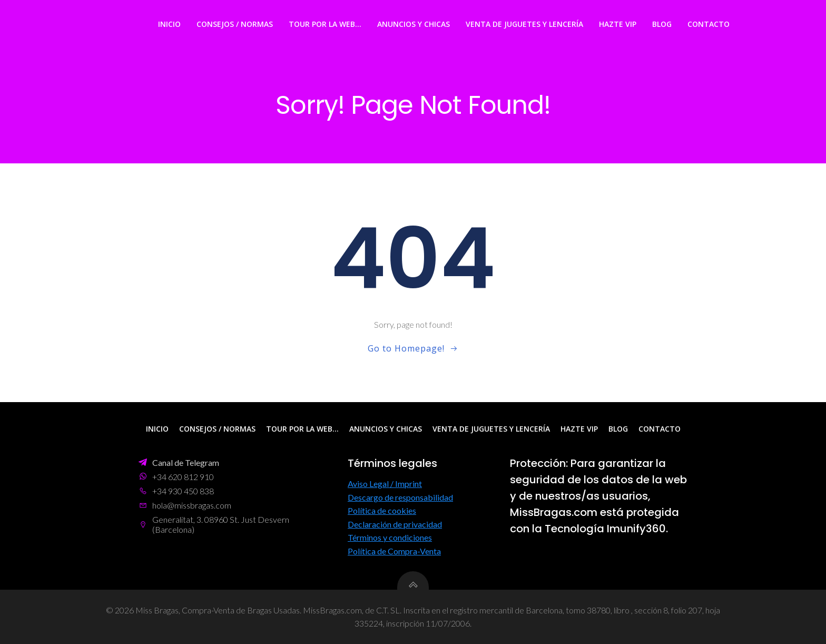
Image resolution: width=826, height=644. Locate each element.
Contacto (709, 24)
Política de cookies (382, 510)
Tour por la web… (325, 24)
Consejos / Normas (235, 24)
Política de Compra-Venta (394, 551)
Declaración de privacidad (395, 524)
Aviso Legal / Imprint (385, 484)
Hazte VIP (618, 24)
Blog (662, 24)
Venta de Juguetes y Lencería (524, 24)
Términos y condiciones (390, 537)
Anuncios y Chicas (414, 24)
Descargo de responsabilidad (400, 497)
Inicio (169, 24)
